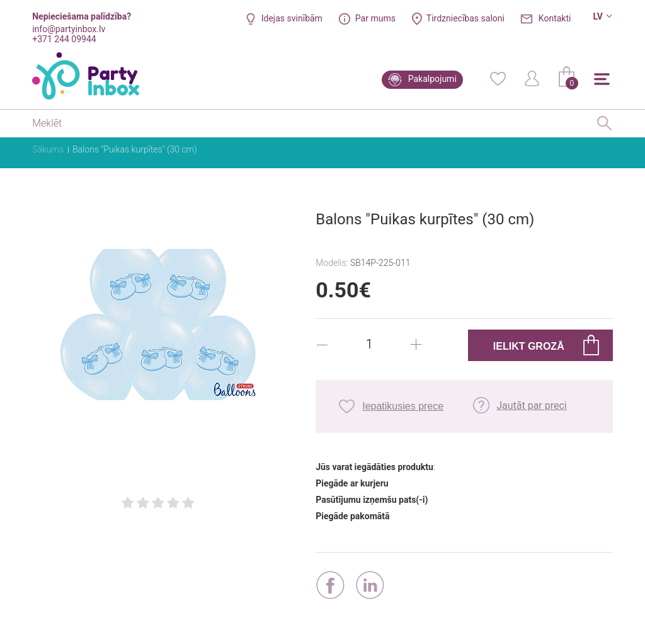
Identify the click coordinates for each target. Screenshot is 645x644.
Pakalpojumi (432, 79)
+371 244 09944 (64, 39)
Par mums (375, 18)
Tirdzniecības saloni (465, 18)
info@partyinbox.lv (69, 29)
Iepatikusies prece (403, 406)
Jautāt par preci (532, 405)
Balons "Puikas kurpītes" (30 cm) (135, 149)
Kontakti (555, 18)
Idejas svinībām (292, 18)
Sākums (48, 149)
